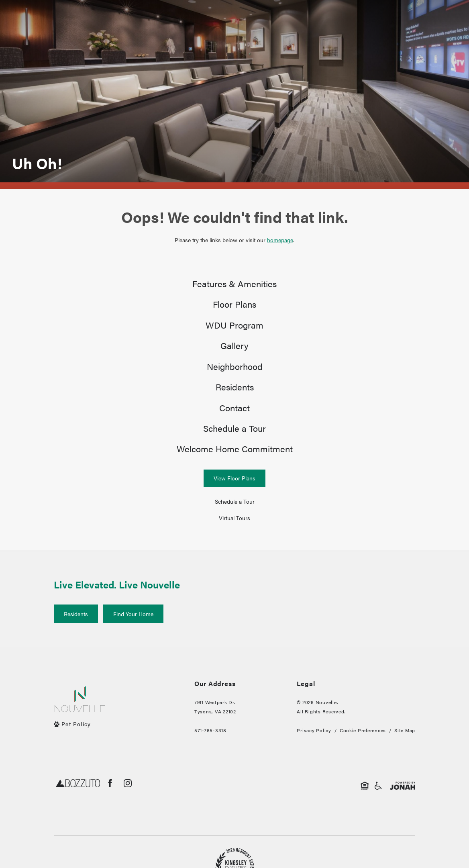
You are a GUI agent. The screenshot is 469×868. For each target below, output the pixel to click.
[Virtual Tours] (234, 538)
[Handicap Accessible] (378, 805)
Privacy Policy (314, 750)
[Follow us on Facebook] (110, 803)
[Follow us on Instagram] (128, 803)
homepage (280, 240)
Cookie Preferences (363, 750)
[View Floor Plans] (234, 498)
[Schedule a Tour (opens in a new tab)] (234, 522)
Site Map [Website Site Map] (405, 750)
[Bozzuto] (78, 805)
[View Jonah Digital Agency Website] (403, 805)
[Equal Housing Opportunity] (365, 805)
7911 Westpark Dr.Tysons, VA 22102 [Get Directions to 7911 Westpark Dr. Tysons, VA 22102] (215, 727)
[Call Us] (215, 751)
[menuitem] (234, 285)
